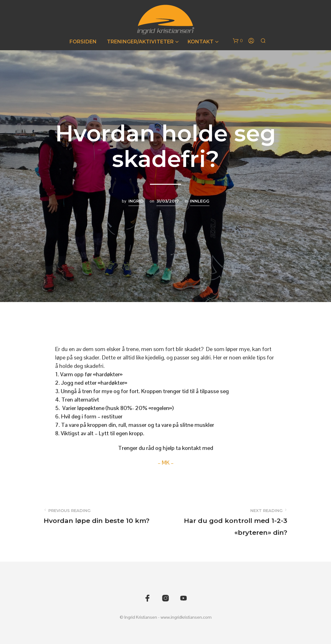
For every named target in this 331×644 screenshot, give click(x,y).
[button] (238, 41)
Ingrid (136, 201)
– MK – (166, 463)
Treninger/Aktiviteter (140, 42)
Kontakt (201, 42)
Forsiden (83, 42)
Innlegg (200, 201)
